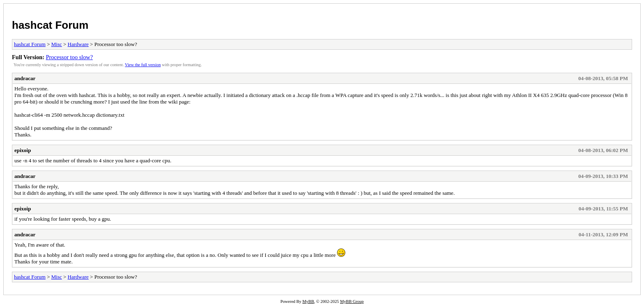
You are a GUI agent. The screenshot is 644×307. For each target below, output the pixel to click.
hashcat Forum (50, 25)
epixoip (23, 150)
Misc (57, 44)
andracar (25, 78)
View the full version (143, 65)
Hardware (78, 44)
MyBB (308, 301)
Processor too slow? (69, 57)
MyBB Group (352, 301)
